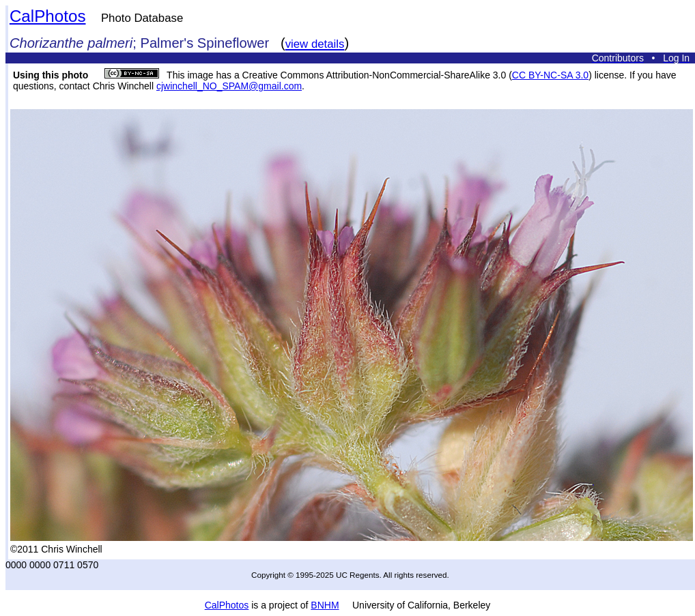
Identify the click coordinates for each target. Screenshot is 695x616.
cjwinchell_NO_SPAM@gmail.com (229, 86)
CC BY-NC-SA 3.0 (550, 75)
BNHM (325, 605)
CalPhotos (48, 16)
